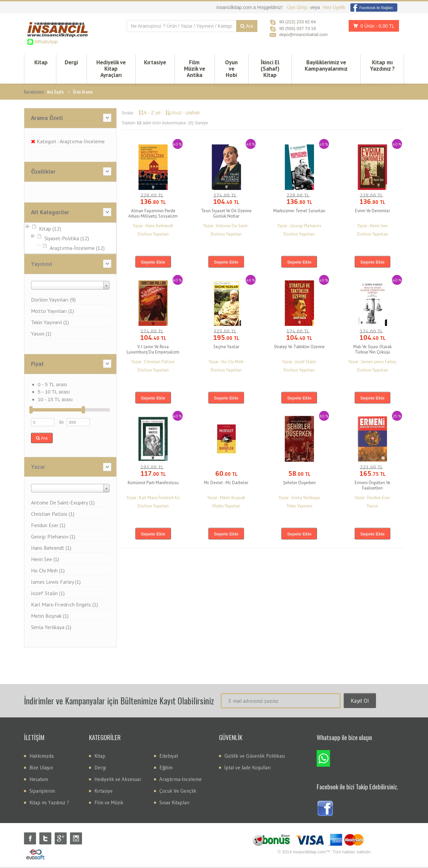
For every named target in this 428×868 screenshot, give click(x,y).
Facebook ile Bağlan (371, 8)
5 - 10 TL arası (54, 392)
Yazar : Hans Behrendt (153, 226)
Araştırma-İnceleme (180, 780)
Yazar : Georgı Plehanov (299, 226)
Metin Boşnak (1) (50, 616)
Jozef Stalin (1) (48, 594)
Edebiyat (169, 757)
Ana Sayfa (55, 92)
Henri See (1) (45, 560)
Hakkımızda (41, 757)
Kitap (41, 63)
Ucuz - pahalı (182, 113)
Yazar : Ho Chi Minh (226, 362)
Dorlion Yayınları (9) (53, 300)
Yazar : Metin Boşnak (226, 498)
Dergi (71, 63)
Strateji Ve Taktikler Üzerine (299, 347)
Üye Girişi (298, 7)
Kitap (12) (50, 229)
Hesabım (39, 780)
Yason (372, 507)
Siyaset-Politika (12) (67, 239)
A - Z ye (150, 113)
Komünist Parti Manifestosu (153, 483)
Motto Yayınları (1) (52, 312)
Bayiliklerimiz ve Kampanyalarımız (326, 66)
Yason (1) (41, 334)
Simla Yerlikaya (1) (51, 628)
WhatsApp (45, 41)
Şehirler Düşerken (299, 483)
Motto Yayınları (226, 507)
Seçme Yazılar (226, 347)
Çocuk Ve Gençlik (178, 792)
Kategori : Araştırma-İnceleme (68, 142)
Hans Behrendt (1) (51, 548)
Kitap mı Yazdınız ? (382, 66)
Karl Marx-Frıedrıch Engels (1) (64, 605)
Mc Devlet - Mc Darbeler (226, 483)
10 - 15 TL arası (55, 400)
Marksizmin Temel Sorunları (299, 211)
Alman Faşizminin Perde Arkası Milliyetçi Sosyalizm (153, 214)
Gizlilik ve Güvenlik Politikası (255, 757)
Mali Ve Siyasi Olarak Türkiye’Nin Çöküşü (372, 350)
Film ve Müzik (109, 803)
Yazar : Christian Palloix (153, 362)
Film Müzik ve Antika (194, 69)
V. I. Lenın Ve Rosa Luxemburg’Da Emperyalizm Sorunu (153, 353)
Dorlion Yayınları (153, 235)
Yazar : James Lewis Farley (372, 362)
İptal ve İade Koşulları (247, 768)
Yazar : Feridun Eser (372, 498)
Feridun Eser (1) (48, 526)
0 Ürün (372, 26)
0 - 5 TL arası (52, 385)
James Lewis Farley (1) (56, 582)
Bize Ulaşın (41, 768)
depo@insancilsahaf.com (303, 34)
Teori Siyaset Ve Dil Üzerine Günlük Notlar (226, 214)
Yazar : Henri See (372, 226)
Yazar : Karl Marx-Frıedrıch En (153, 498)
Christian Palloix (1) (53, 514)
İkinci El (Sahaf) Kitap (270, 69)
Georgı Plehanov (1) (53, 537)
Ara (247, 26)
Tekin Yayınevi (299, 507)
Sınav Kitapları (174, 803)
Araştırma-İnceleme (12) (77, 249)
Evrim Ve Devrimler (372, 211)
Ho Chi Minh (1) (48, 571)
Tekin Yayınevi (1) (50, 323)
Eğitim (166, 768)
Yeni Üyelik (334, 7)
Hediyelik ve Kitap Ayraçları (111, 69)
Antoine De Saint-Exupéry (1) (63, 503)
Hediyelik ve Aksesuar (118, 780)
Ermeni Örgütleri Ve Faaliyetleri (372, 486)
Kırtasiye (155, 63)
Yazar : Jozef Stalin (299, 362)
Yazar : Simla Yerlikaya (299, 498)
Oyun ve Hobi (231, 69)
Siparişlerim (42, 792)
